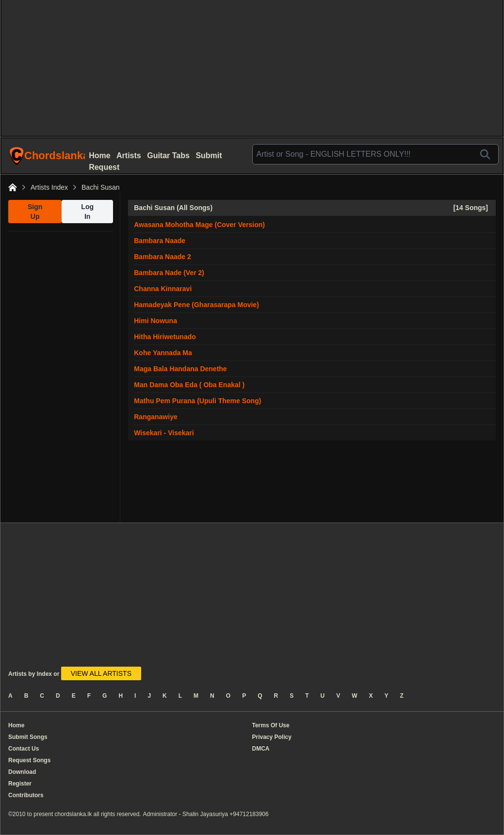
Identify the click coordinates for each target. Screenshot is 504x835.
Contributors (26, 795)
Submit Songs (28, 737)
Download (22, 772)
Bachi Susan (101, 187)
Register (20, 784)
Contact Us (24, 749)
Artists (129, 156)
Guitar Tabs (168, 156)
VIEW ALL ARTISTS (101, 673)
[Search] (485, 154)
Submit (209, 156)
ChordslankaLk (48, 156)
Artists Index (49, 187)
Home (99, 156)
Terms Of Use (271, 725)
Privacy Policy (272, 737)
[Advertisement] (252, 68)
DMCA (261, 749)
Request (104, 167)
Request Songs (29, 760)
